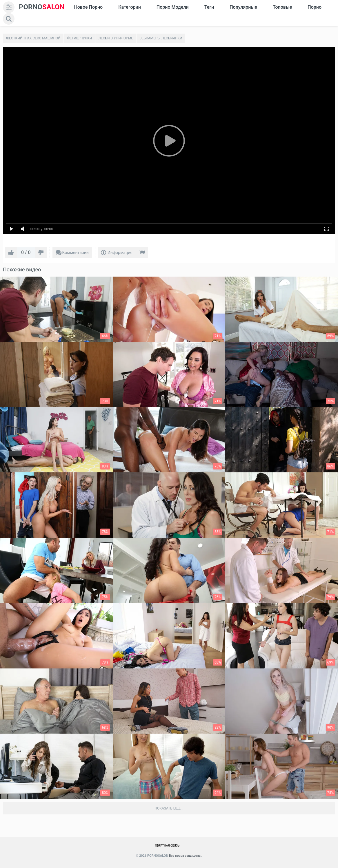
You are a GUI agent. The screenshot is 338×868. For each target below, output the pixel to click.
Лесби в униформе (116, 38)
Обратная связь (167, 846)
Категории (130, 7)
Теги (209, 7)
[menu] (9, 7)
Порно (315, 7)
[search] (9, 19)
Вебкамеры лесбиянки (161, 38)
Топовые (282, 7)
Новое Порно (88, 7)
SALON (42, 7)
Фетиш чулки (79, 38)
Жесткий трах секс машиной (33, 38)
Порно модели (173, 7)
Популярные (243, 7)
